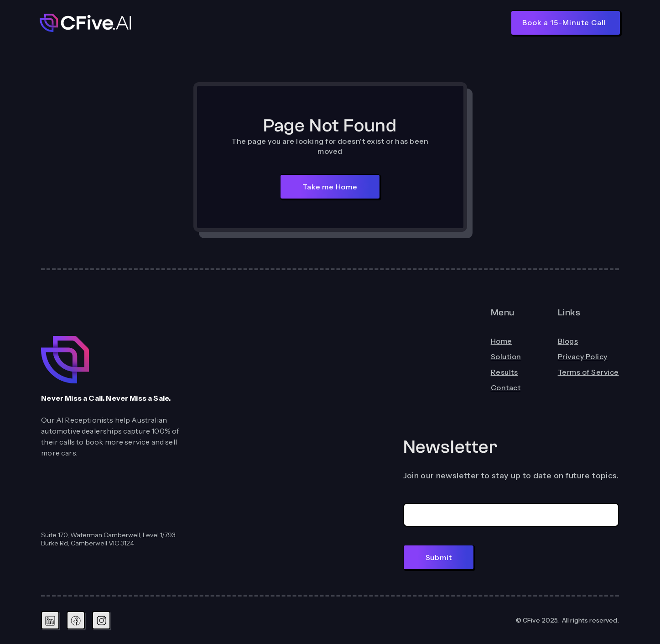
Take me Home (330, 187)
